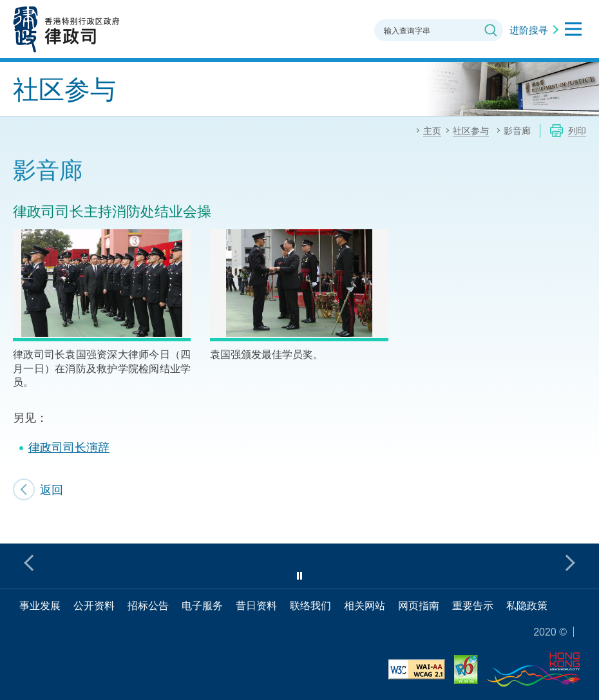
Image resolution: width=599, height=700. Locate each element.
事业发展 (40, 605)
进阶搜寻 (529, 30)
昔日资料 (256, 605)
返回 (52, 489)
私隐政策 (527, 605)
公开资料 (94, 605)
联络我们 (310, 605)
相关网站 (365, 605)
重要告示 (473, 605)
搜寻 (491, 30)
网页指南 (419, 605)
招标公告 (148, 605)
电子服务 (202, 605)
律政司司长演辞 (69, 447)
